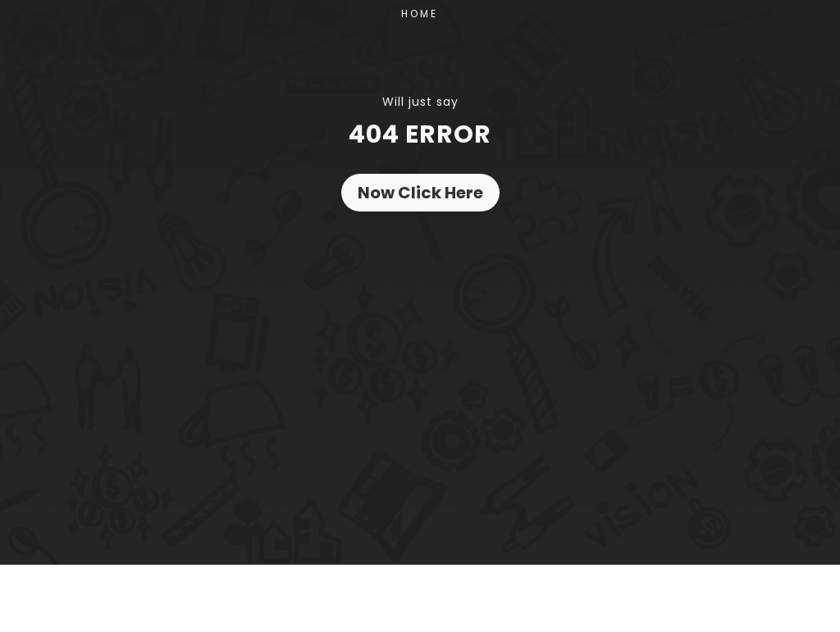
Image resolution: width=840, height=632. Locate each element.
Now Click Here (420, 193)
